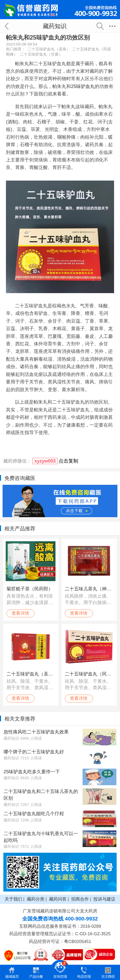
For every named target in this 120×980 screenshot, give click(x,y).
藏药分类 (36, 899)
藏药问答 (58, 899)
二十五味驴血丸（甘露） (41, 54)
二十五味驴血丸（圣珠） (49, 49)
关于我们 (13, 899)
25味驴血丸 (83, 86)
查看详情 (20, 613)
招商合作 (80, 899)
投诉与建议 (104, 899)
